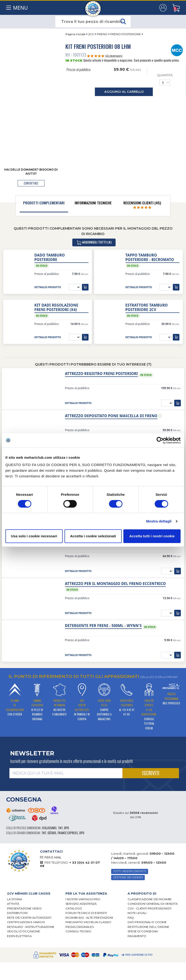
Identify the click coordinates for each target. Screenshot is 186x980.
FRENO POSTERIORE (126, 34)
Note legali (137, 913)
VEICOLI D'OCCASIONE (24, 931)
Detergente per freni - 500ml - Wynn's (103, 626)
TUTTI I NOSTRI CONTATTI (130, 871)
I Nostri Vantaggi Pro (83, 899)
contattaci (31, 183)
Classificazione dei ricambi (150, 899)
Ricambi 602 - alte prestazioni (89, 918)
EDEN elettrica (19, 936)
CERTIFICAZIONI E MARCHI (26, 922)
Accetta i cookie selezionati (93, 536)
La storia (14, 899)
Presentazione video (24, 908)
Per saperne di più (139, 955)
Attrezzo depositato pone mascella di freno (111, 416)
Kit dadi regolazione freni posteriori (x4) (56, 307)
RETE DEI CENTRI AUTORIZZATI (29, 918)
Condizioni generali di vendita (153, 904)
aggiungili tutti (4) (94, 242)
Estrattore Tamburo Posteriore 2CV (147, 307)
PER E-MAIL (53, 857)
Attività (13, 904)
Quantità (165, 79)
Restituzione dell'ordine (148, 927)
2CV (91, 34)
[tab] (44, 204)
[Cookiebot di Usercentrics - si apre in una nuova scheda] (160, 440)
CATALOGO (74, 908)
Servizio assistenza (81, 904)
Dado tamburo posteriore (50, 257)
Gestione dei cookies (128, 877)
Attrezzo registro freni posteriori (101, 374)
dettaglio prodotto (48, 287)
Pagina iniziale (75, 34)
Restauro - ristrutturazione (31, 927)
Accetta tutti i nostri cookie (152, 536)
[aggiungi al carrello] (85, 287)
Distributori (17, 913)
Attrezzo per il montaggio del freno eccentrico (115, 584)
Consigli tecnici (78, 931)
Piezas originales (80, 927)
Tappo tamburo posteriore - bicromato (150, 257)
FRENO (102, 34)
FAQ (131, 918)
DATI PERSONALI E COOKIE (147, 922)
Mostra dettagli (159, 521)
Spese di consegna (143, 931)
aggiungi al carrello (124, 92)
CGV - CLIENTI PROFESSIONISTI (150, 908)
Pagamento (137, 936)
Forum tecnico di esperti (86, 913)
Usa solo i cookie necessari (34, 536)
